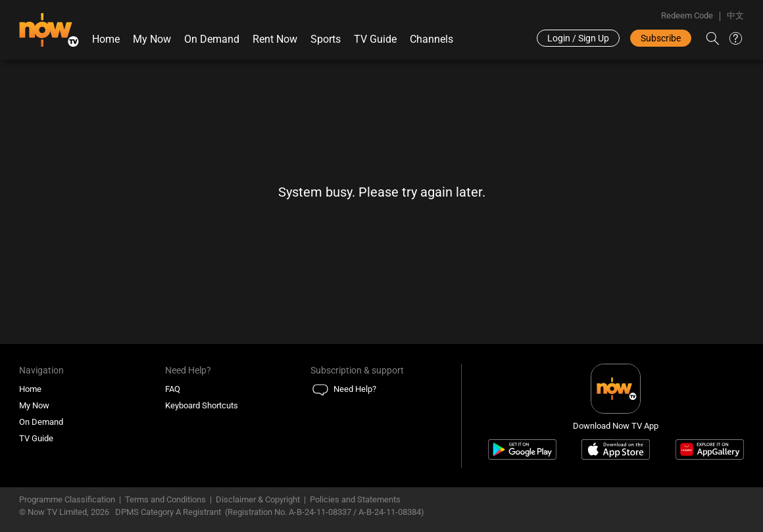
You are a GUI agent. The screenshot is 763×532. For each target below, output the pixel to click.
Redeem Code (687, 15)
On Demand (212, 39)
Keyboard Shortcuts (202, 405)
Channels (431, 39)
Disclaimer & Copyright (258, 499)
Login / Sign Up (578, 38)
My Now (152, 39)
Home (106, 39)
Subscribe (661, 38)
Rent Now (275, 39)
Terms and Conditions (165, 499)
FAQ (173, 389)
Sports (326, 39)
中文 (735, 15)
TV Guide (375, 39)
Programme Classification (67, 499)
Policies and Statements (355, 499)
